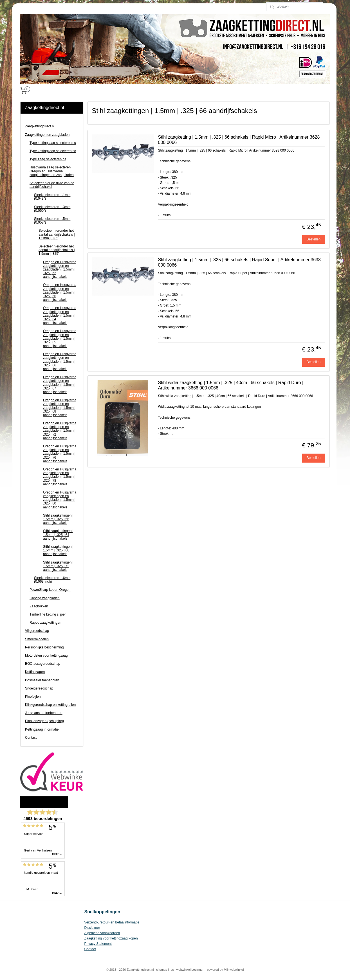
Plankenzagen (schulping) (44, 721)
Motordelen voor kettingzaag (46, 655)
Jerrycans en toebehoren (44, 713)
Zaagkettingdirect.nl (40, 126)
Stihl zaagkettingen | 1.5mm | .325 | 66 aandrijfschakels (58, 550)
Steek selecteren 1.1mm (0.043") (52, 197)
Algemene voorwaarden (102, 933)
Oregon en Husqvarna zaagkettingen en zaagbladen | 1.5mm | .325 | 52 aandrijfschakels (60, 270)
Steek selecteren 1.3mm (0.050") (52, 209)
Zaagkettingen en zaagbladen (47, 135)
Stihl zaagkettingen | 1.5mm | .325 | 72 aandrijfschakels (58, 566)
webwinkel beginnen (190, 970)
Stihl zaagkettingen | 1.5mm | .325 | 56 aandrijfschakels (58, 519)
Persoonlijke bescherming (44, 647)
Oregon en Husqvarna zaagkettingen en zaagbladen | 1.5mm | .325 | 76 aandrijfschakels (60, 454)
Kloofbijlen (33, 697)
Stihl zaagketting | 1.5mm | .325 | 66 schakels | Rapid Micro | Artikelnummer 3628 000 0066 (239, 140)
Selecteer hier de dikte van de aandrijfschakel (52, 185)
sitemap (162, 970)
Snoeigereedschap (39, 688)
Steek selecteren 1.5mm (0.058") (52, 221)
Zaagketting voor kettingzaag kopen (111, 938)
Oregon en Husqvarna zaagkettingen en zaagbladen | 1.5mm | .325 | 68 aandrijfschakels (60, 408)
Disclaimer (92, 928)
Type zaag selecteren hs (48, 159)
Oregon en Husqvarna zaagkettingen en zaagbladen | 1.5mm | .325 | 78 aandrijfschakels (60, 477)
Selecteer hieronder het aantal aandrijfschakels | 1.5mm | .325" (57, 250)
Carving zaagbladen (45, 598)
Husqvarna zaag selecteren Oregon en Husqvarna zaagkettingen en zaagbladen (52, 171)
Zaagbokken (39, 606)
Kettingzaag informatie (42, 729)
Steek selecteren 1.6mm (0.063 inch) (52, 580)
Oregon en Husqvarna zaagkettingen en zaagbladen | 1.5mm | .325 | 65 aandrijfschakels (60, 338)
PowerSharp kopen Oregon (50, 590)
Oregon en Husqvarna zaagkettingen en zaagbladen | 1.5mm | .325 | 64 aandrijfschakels (60, 315)
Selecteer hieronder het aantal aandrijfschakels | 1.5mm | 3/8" (57, 234)
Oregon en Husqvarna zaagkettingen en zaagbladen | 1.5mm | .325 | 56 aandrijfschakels (60, 292)
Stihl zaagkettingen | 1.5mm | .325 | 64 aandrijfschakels (58, 535)
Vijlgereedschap (37, 631)
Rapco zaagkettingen (45, 623)
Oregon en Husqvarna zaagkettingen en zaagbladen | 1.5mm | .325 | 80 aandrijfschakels (60, 500)
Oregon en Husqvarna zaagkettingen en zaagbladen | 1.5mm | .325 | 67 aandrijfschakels (60, 385)
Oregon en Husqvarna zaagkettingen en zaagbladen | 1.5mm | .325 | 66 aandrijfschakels (60, 361)
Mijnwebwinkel (234, 970)
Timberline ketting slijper (48, 614)
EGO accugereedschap (43, 664)
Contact (31, 738)
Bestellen (314, 239)
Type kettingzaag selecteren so (53, 151)
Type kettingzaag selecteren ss (53, 143)
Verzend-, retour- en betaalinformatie (112, 922)
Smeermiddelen (37, 639)
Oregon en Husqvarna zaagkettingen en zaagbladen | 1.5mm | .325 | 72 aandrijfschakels (60, 431)
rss (172, 970)
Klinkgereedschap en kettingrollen (50, 705)
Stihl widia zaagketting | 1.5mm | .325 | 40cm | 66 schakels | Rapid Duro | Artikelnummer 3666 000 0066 (231, 385)
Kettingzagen (35, 672)
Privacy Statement (98, 944)
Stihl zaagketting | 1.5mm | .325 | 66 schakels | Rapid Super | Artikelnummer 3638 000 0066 (239, 262)
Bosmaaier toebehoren (42, 680)
